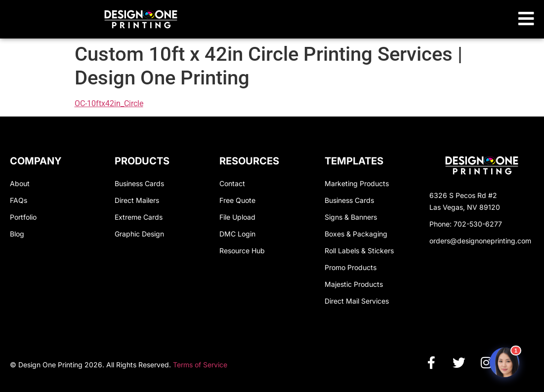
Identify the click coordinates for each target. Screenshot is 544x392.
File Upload (237, 217)
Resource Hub (242, 251)
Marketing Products (357, 183)
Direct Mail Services (357, 301)
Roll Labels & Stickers (359, 251)
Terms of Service (200, 365)
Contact (232, 183)
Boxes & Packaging (356, 234)
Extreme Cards (139, 217)
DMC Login (237, 234)
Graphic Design (139, 234)
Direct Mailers (137, 200)
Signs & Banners (351, 217)
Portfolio (23, 217)
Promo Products (351, 267)
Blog (17, 234)
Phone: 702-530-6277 (466, 224)
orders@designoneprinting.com (480, 241)
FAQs (19, 200)
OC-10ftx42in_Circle (109, 103)
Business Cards (139, 183)
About (20, 183)
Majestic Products (354, 284)
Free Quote (237, 200)
